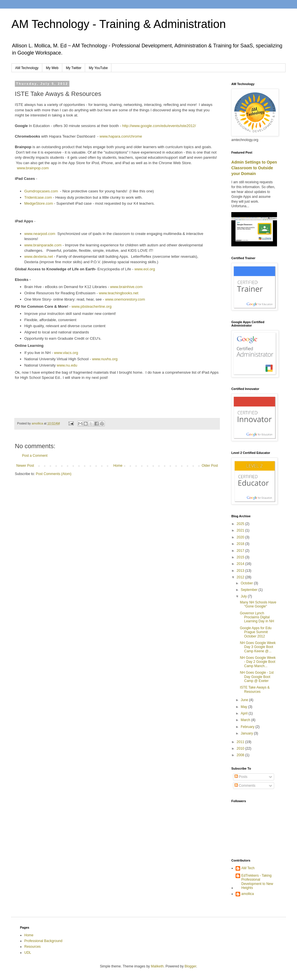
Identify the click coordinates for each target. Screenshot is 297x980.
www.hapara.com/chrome (121, 136)
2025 (241, 524)
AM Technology (27, 68)
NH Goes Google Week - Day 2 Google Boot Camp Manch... (258, 662)
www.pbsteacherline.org (92, 306)
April (245, 713)
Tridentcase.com (38, 197)
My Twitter (74, 68)
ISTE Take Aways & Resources (255, 689)
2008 (241, 755)
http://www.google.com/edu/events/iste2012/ (159, 126)
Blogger (190, 966)
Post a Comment (35, 456)
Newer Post (25, 466)
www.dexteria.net (39, 256)
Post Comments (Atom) (54, 474)
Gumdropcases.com (41, 191)
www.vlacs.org (66, 353)
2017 (241, 551)
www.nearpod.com (40, 234)
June (245, 700)
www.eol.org (145, 269)
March (246, 720)
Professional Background (43, 941)
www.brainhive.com (127, 287)
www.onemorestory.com (125, 299)
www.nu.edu (67, 365)
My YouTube (98, 68)
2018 (241, 544)
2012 (241, 577)
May (244, 707)
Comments (245, 786)
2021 (241, 530)
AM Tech (248, 868)
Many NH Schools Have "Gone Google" (258, 604)
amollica (248, 894)
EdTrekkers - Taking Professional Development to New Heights (257, 882)
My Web (52, 68)
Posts (241, 777)
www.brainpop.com (33, 168)
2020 (241, 537)
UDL (28, 953)
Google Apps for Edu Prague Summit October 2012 (256, 632)
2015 (241, 557)
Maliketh (157, 966)
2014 (241, 564)
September (250, 590)
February (248, 727)
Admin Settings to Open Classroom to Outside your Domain (254, 168)
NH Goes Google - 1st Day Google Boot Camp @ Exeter (257, 677)
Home (118, 466)
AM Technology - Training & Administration (119, 24)
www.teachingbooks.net (119, 293)
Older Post (210, 466)
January (247, 733)
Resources (32, 947)
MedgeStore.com (39, 203)
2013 (241, 571)
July (244, 596)
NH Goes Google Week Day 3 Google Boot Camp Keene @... (258, 647)
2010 (241, 748)
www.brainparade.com (43, 245)
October (247, 583)
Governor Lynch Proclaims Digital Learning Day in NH (257, 617)
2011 (241, 742)
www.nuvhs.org (105, 359)
